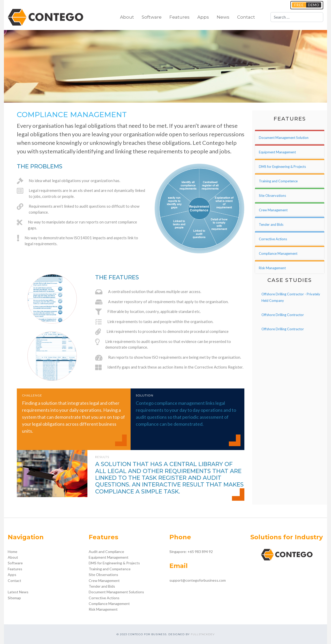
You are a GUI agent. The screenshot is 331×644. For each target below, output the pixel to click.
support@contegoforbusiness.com (198, 580)
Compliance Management (109, 604)
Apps (203, 17)
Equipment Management (109, 557)
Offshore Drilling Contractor (283, 315)
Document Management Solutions (116, 592)
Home (13, 552)
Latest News (18, 592)
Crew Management (104, 581)
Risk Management (103, 609)
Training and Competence (110, 569)
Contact (246, 17)
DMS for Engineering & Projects (114, 563)
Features (179, 17)
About (127, 17)
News (223, 17)
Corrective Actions (104, 598)
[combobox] (297, 17)
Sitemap (14, 598)
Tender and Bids (102, 586)
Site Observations (103, 575)
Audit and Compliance (106, 552)
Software (152, 17)
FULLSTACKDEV (203, 634)
